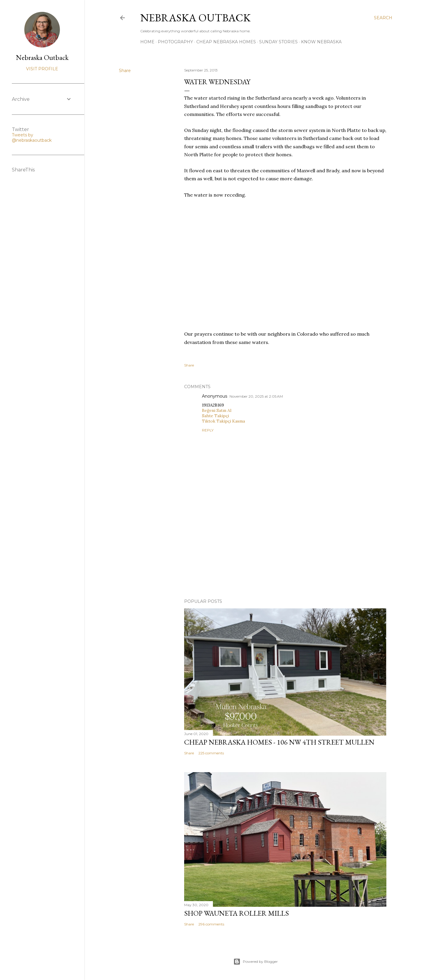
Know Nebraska (321, 42)
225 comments (211, 753)
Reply (208, 430)
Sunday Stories (278, 42)
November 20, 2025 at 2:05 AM (256, 396)
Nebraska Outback (195, 18)
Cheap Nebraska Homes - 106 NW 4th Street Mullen (279, 742)
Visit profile (42, 69)
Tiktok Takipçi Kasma (223, 421)
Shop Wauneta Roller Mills (236, 913)
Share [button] (125, 71)
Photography (175, 42)
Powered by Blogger (256, 962)
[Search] (383, 18)
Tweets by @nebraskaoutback (32, 138)
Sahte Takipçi (215, 416)
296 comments (211, 924)
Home (147, 42)
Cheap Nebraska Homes (226, 42)
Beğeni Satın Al (217, 410)
